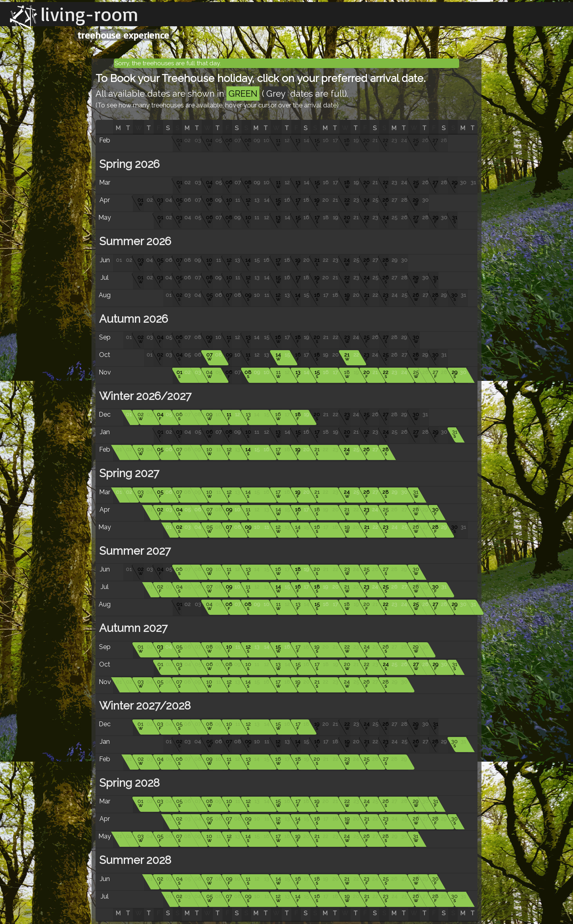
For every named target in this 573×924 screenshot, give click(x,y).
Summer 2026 (134, 241)
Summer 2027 (134, 551)
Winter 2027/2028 (143, 706)
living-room (90, 14)
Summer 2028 (134, 860)
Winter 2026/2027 (144, 396)
